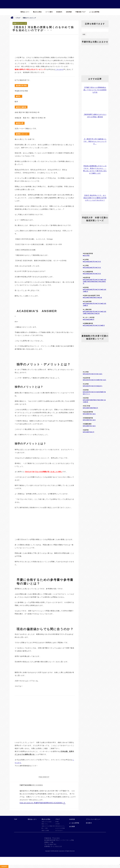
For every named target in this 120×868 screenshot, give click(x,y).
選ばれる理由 (37, 12)
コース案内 (49, 12)
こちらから (59, 69)
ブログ (58, 819)
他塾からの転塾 (45, 830)
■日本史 (98, 262)
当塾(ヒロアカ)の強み (47, 822)
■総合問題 (86, 255)
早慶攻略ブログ (81, 12)
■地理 (90, 282)
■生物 (101, 282)
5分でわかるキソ (59, 830)
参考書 (57, 822)
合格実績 (69, 12)
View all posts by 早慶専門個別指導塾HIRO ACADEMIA (41, 803)
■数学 (86, 282)
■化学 (98, 282)
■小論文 (100, 374)
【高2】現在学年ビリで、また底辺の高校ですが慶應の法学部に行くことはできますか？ (95, 198)
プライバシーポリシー (93, 819)
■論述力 (100, 386)
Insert (4, 867)
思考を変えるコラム (60, 826)
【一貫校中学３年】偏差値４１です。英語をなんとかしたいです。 (95, 141)
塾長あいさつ (25, 12)
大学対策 (57, 824)
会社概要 (72, 826)
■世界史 (93, 262)
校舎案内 (59, 12)
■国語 (89, 262)
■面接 (86, 402)
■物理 (94, 282)
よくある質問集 (94, 12)
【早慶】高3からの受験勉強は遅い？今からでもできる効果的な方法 (95, 90)
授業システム (45, 824)
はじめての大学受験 (60, 828)
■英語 (85, 262)
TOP (16, 819)
